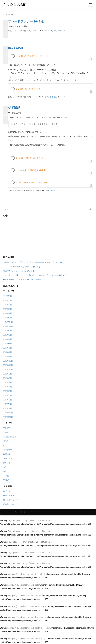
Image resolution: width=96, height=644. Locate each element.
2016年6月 (7, 387)
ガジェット (8, 458)
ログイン (7, 491)
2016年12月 (8, 361)
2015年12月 (8, 413)
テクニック (8, 463)
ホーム (5, 14)
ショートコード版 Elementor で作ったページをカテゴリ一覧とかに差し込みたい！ (38, 275)
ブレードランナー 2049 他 (26, 21)
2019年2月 (7, 313)
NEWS (47, 31)
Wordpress (7, 450)
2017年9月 (7, 331)
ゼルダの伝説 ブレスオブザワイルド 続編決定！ (24, 280)
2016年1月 (7, 408)
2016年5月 (7, 391)
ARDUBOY (7, 428)
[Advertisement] (48, 236)
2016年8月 (7, 378)
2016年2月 (7, 404)
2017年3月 (7, 348)
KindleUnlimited (9, 437)
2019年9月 (7, 300)
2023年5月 (7, 296)
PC (4, 445)
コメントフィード (10, 500)
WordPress (38, 512)
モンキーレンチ (20, 512)
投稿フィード (9, 496)
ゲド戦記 (14, 108)
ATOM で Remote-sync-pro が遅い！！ (19, 271)
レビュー (7, 471)
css (55, 31)
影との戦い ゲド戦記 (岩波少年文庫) (30, 158)
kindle (59, 31)
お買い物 (48, 97)
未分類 (6, 476)
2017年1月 (7, 357)
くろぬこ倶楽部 (15, 4)
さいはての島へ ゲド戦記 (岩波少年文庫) (32, 182)
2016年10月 (8, 370)
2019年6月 (7, 309)
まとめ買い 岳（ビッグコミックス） (30, 89)
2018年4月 (7, 318)
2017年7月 (7, 339)
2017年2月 (7, 352)
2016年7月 (7, 383)
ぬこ (5, 467)
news (63, 31)
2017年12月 (8, 322)
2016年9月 (7, 374)
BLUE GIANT (16, 48)
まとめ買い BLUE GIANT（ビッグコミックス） (34, 56)
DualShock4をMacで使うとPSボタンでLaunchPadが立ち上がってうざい (33, 262)
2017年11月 (8, 326)
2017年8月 (7, 335)
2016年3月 (7, 400)
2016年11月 (8, 365)
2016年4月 (7, 395)
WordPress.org (9, 504)
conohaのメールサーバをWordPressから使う (22, 267)
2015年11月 (8, 417)
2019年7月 (7, 305)
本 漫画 (54, 97)
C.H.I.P (6, 433)
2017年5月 (7, 344)
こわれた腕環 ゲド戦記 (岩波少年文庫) (31, 170)
